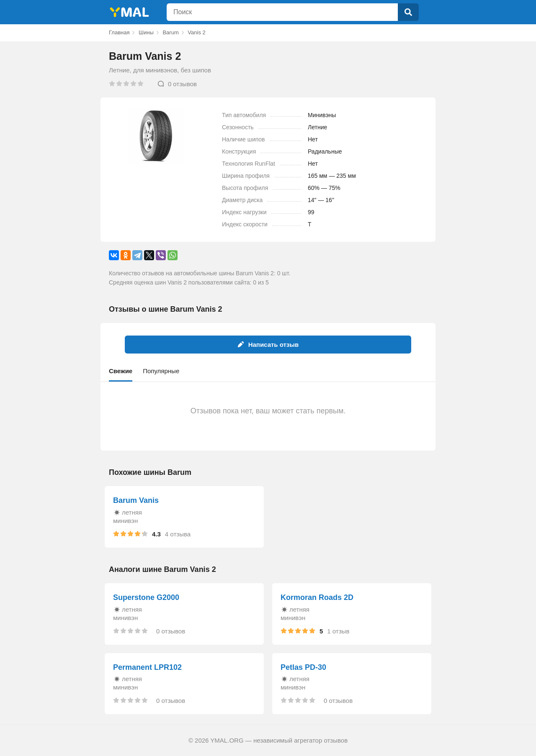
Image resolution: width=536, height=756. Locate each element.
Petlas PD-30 (303, 667)
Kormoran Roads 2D (317, 597)
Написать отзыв (268, 345)
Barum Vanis (136, 500)
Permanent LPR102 (147, 667)
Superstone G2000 (146, 597)
